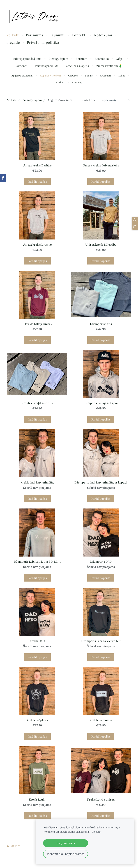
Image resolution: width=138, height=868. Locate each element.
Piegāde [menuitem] (14, 43)
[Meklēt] (135, 220)
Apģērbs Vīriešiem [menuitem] (50, 76)
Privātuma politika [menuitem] (44, 43)
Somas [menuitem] (89, 76)
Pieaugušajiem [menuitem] (58, 59)
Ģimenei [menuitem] (22, 66)
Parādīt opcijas (37, 182)
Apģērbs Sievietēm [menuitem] (22, 76)
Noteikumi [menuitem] (104, 35)
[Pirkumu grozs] (135, 226)
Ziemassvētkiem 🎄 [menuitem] (109, 66)
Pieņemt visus (66, 843)
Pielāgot (97, 832)
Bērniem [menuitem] (81, 59)
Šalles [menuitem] (122, 76)
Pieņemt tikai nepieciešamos (66, 854)
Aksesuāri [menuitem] (105, 76)
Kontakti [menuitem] (80, 35)
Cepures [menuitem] (73, 76)
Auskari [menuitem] (60, 83)
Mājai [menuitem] (120, 59)
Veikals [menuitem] (13, 35)
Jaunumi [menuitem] (58, 35)
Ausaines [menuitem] (77, 83)
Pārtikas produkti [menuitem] (47, 66)
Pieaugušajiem (32, 100)
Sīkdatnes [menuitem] (14, 846)
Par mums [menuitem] (35, 35)
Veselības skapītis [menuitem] (77, 66)
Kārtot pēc (89, 100)
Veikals (12, 100)
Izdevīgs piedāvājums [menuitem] (27, 59)
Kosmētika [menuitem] (102, 59)
